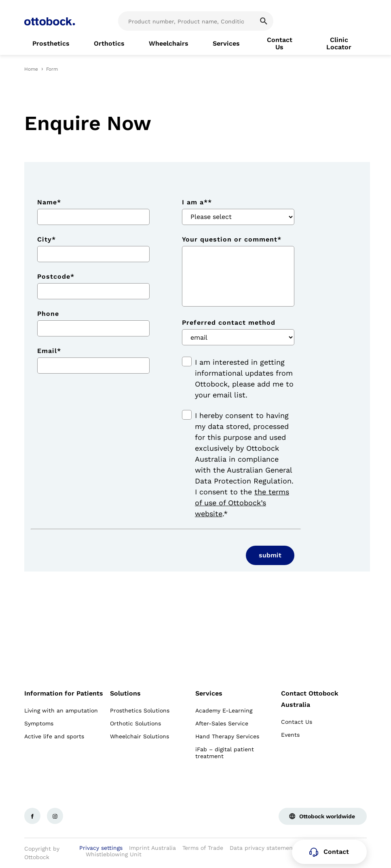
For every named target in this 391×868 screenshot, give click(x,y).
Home (31, 69)
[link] (51, 44)
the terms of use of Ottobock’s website (242, 503)
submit (270, 555)
